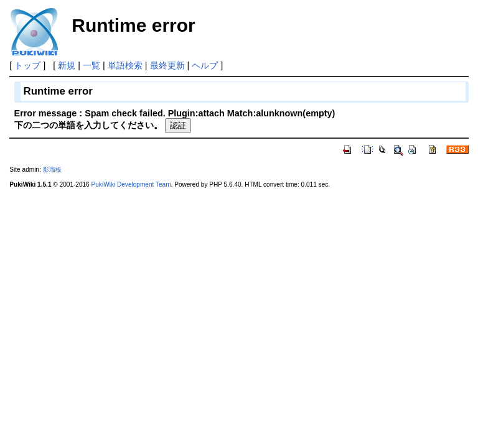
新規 (67, 65)
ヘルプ (205, 65)
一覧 (91, 65)
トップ (27, 65)
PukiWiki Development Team (131, 184)
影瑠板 (52, 170)
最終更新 (167, 65)
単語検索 (125, 65)
